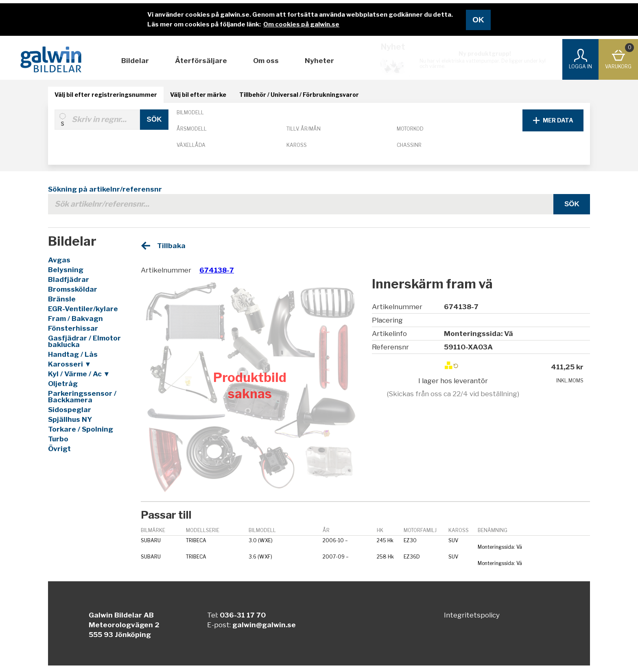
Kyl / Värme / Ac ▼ (79, 374)
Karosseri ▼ (70, 364)
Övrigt (59, 449)
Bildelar (135, 61)
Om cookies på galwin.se (301, 24)
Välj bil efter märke (198, 95)
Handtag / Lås (73, 354)
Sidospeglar (70, 410)
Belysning (66, 270)
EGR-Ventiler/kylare (83, 309)
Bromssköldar (73, 289)
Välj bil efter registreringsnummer (106, 95)
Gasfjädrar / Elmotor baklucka (84, 341)
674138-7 (217, 270)
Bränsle (62, 299)
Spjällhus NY (70, 419)
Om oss (266, 61)
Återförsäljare (201, 61)
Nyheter (319, 61)
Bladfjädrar (69, 279)
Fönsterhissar (73, 328)
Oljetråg (63, 384)
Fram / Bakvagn (75, 319)
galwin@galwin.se (264, 625)
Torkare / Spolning (81, 429)
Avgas (59, 260)
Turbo (58, 439)
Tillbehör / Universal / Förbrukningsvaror (299, 95)
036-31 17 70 (243, 615)
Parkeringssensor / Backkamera (82, 397)
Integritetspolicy (472, 615)
